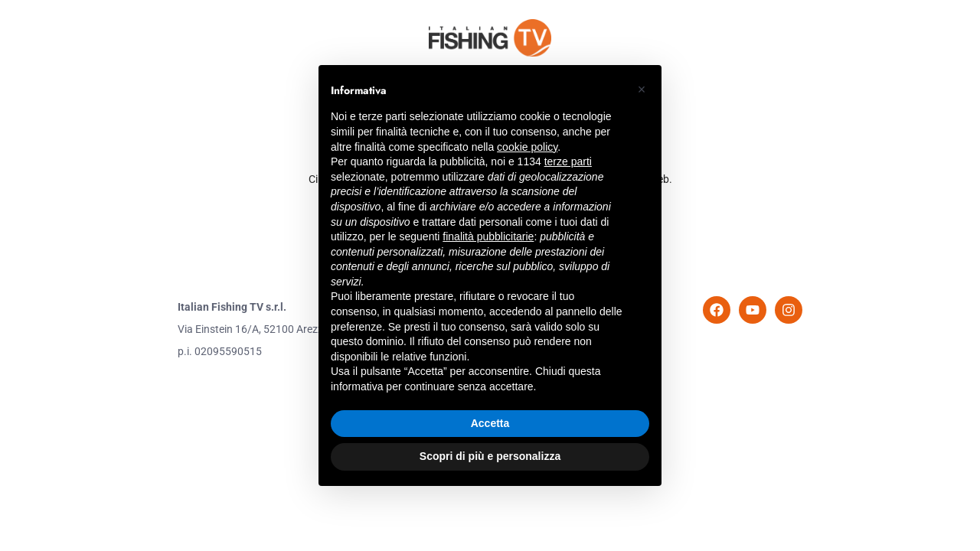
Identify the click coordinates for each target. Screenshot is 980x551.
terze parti (568, 161)
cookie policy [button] (527, 147)
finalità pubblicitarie (488, 236)
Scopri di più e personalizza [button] (490, 456)
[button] (642, 90)
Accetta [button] (490, 423)
